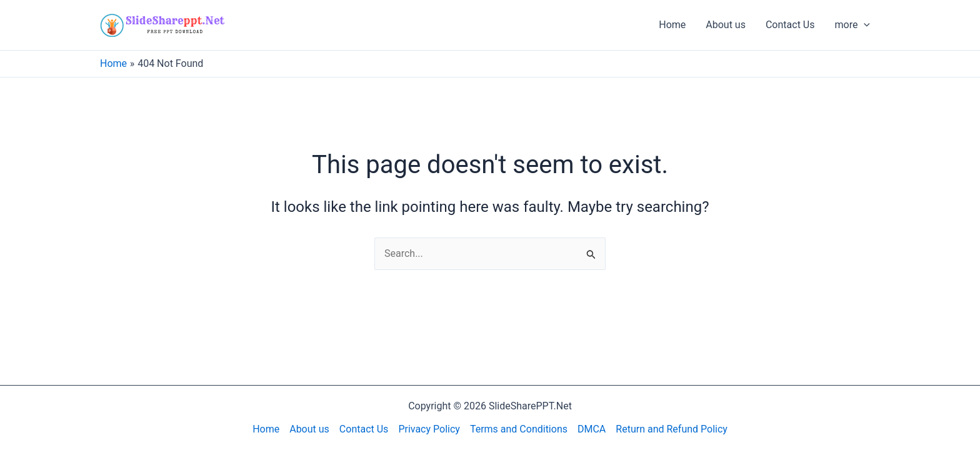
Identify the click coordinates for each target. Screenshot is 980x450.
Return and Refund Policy (672, 429)
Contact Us (790, 25)
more (852, 25)
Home (672, 25)
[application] (864, 25)
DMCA (592, 429)
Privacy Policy (429, 429)
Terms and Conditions (519, 429)
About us (726, 25)
